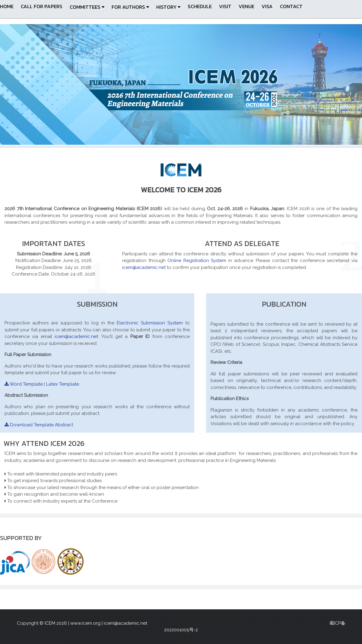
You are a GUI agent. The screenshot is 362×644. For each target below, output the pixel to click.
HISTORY (168, 7)
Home (7, 6)
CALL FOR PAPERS (42, 6)
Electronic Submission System (150, 323)
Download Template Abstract (39, 425)
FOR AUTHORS (130, 7)
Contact (291, 6)
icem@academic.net (144, 267)
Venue (246, 6)
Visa (267, 6)
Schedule (200, 6)
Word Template (24, 384)
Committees (87, 7)
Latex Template (63, 384)
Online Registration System (198, 260)
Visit (225, 6)
